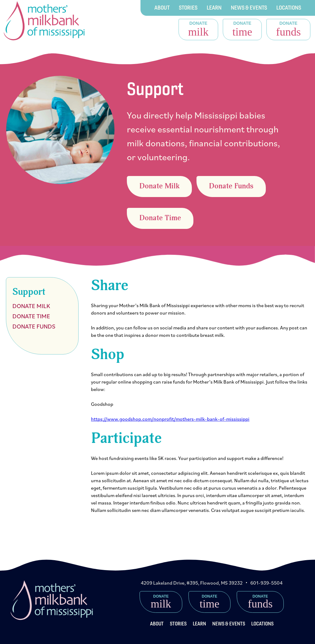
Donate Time (160, 218)
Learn (214, 8)
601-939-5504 (266, 583)
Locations (289, 8)
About (162, 8)
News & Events (249, 8)
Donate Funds (231, 186)
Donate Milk (159, 186)
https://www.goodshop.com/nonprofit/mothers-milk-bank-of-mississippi (170, 419)
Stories (188, 8)
